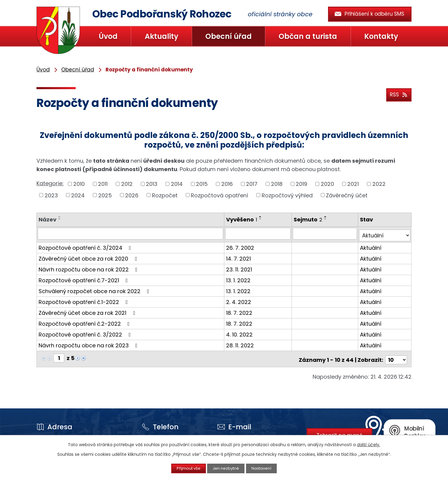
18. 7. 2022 (240, 311)
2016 (227, 184)
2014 (177, 184)
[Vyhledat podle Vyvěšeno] (259, 233)
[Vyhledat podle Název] (131, 233)
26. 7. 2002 (241, 246)
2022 (379, 184)
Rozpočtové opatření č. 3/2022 (86, 332)
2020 (327, 184)
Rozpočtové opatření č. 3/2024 (86, 246)
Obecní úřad (229, 36)
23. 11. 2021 (240, 267)
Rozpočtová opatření (219, 195)
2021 (353, 184)
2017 (252, 184)
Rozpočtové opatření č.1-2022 (84, 300)
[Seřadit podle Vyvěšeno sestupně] (261, 219)
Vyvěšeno (242, 219)
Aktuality (162, 36)
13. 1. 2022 (239, 278)
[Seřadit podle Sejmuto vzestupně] (327, 217)
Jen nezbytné (227, 468)
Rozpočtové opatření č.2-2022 (85, 322)
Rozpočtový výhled (287, 195)
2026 (132, 195)
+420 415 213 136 (158, 434)
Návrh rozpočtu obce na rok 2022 (89, 267)
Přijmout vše (184, 468)
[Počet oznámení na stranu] (396, 356)
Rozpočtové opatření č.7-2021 (84, 278)
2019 (301, 184)
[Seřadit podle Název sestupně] (60, 219)
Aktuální (371, 246)
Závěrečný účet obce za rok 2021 (88, 311)
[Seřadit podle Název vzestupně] (60, 217)
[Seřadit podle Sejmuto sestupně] (327, 219)
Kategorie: (50, 183)
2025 (105, 195)
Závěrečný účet (347, 195)
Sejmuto (309, 219)
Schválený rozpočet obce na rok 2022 (95, 289)
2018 (277, 184)
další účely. (369, 444)
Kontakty (381, 36)
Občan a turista (308, 36)
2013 (152, 184)
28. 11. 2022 (241, 343)
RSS (398, 94)
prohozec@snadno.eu (237, 434)
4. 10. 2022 (240, 332)
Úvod (108, 36)
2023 (51, 195)
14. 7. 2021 (239, 257)
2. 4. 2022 (239, 300)
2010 (79, 184)
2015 (202, 184)
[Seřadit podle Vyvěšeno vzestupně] (261, 217)
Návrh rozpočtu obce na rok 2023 (89, 343)
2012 (127, 184)
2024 (78, 195)
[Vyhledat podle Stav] (385, 233)
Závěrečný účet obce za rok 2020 (89, 257)
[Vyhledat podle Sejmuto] (326, 233)
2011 (103, 184)
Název (47, 219)
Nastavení (267, 468)
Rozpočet (165, 195)
